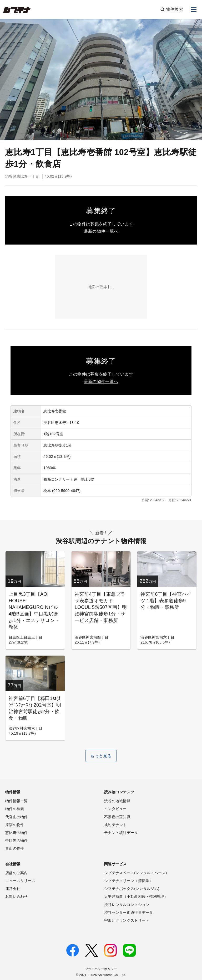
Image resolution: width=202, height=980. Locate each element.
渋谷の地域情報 (117, 801)
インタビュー (115, 809)
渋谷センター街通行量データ (129, 912)
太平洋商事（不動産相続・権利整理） (136, 896)
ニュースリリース (20, 881)
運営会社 (13, 889)
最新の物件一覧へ (101, 231)
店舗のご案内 (17, 873)
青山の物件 (15, 848)
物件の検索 (15, 809)
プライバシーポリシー (101, 969)
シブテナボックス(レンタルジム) (132, 889)
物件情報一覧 (17, 801)
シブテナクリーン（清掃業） (129, 881)
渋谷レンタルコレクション (127, 905)
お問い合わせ (17, 896)
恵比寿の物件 (17, 833)
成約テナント (115, 825)
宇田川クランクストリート (127, 920)
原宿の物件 (15, 825)
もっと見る (101, 756)
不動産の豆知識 (117, 817)
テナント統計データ (121, 833)
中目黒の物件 (17, 841)
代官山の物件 (17, 817)
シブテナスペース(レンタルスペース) (135, 873)
